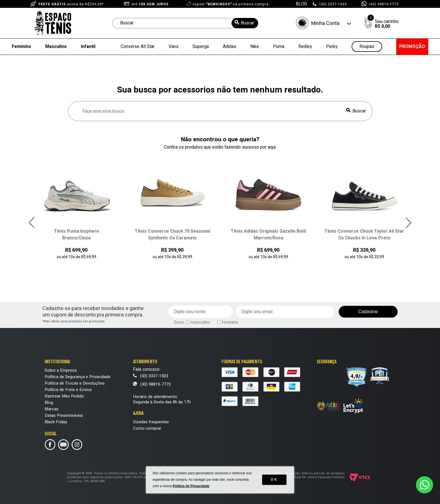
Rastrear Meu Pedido (64, 396)
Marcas (52, 409)
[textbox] (185, 23)
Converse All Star (138, 47)
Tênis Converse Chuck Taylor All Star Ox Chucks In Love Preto (364, 235)
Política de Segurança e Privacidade (78, 377)
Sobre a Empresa (61, 370)
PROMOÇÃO (412, 47)
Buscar (359, 111)
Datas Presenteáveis (64, 415)
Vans (174, 47)
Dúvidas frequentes (151, 422)
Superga (201, 47)
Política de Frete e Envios (68, 390)
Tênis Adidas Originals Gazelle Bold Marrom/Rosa (268, 235)
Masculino (56, 47)
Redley (305, 47)
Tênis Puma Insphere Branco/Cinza (76, 235)
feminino (230, 322)
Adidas (230, 47)
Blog (49, 403)
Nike (255, 47)
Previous (32, 223)
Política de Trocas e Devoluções (75, 383)
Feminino (21, 47)
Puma (279, 47)
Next (408, 223)
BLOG (301, 4)
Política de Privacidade (191, 487)
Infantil (88, 47)
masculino (200, 322)
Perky (332, 47)
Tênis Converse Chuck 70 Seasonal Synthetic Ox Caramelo (172, 235)
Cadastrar (368, 312)
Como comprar (147, 428)
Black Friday (56, 422)
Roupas (367, 47)
